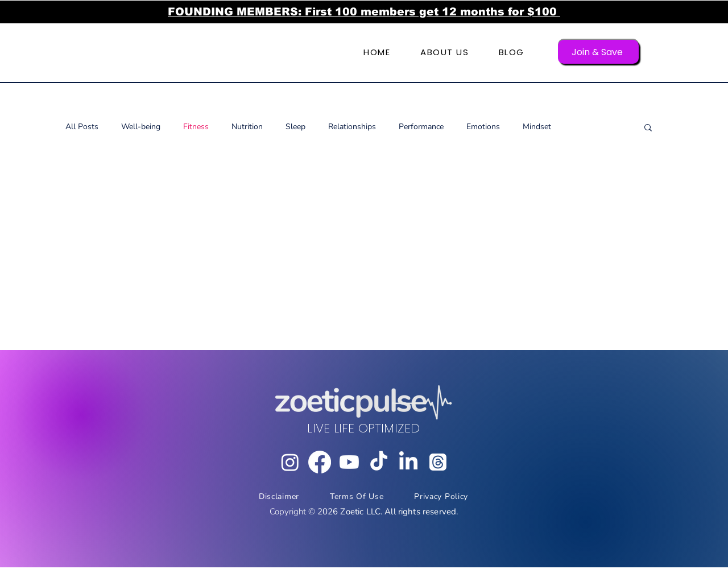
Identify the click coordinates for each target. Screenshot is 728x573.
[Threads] (438, 462)
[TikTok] (379, 462)
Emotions (483, 127)
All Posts (82, 127)
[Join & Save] (598, 52)
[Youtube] (349, 462)
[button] (648, 128)
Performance (421, 127)
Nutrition (247, 127)
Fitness (196, 127)
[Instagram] (290, 462)
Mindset (537, 127)
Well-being (141, 127)
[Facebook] (320, 462)
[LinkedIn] (408, 462)
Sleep (295, 127)
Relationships (352, 127)
